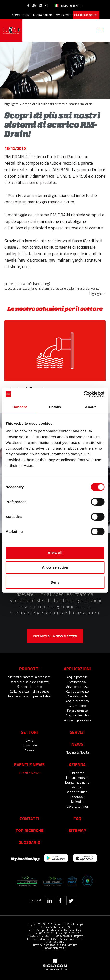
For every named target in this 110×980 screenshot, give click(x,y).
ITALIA (69, 6)
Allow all (55, 553)
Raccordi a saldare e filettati (29, 682)
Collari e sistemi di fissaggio (29, 691)
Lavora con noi (43, 15)
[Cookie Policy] (58, 945)
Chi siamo (77, 773)
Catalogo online (86, 15)
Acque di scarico (77, 701)
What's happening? (37, 284)
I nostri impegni (77, 777)
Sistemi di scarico (29, 686)
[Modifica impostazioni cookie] (60, 946)
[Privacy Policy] (41, 945)
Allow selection (55, 567)
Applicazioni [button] (77, 669)
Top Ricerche (29, 830)
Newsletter (21, 15)
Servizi (77, 732)
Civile (29, 740)
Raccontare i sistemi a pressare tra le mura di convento (61, 288)
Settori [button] (29, 732)
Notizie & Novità (77, 752)
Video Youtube (77, 792)
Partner (77, 787)
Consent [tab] (20, 407)
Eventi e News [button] (29, 764)
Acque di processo (77, 720)
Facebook (77, 797)
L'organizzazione (77, 782)
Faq (77, 818)
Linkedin (77, 801)
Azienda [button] (77, 764)
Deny (55, 582)
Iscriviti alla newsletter (55, 636)
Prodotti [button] (29, 669)
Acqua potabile (77, 677)
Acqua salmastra (77, 715)
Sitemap (77, 830)
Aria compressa (77, 686)
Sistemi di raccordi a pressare (29, 677)
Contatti (29, 818)
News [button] (77, 744)
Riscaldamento (77, 696)
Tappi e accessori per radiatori (29, 696)
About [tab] (91, 407)
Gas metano (77, 706)
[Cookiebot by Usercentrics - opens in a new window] (83, 394)
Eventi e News (29, 773)
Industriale (29, 745)
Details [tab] (55, 407)
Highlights (11, 104)
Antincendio (77, 682)
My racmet (64, 15)
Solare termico (77, 710)
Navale (29, 750)
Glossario (29, 842)
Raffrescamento (77, 691)
